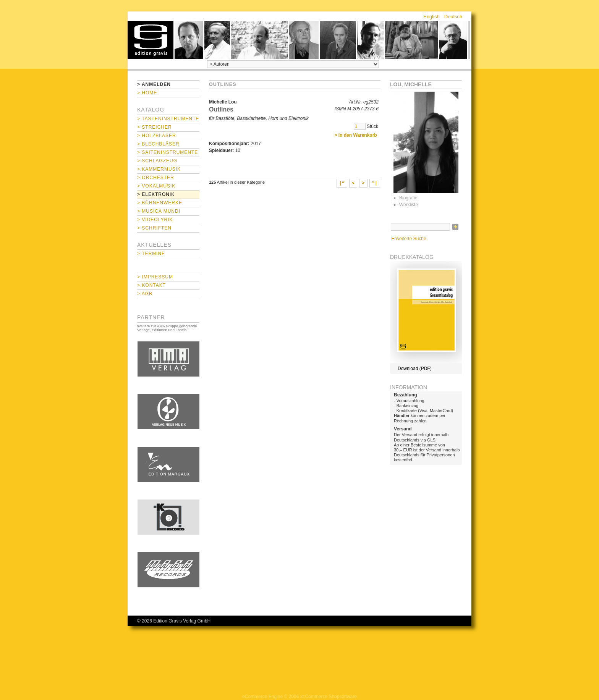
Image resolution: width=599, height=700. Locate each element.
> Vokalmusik (156, 186)
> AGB (145, 294)
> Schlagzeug (157, 161)
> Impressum (155, 277)
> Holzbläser (157, 136)
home (151, 40)
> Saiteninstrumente (168, 152)
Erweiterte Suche (409, 239)
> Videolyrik (155, 220)
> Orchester (156, 178)
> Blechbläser (158, 144)
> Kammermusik (159, 169)
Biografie (408, 198)
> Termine (151, 254)
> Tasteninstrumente (168, 119)
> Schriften (154, 228)
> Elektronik (156, 194)
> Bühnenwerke (160, 203)
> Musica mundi (159, 211)
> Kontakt (151, 285)
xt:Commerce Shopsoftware (329, 697)
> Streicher (155, 127)
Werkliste (409, 205)
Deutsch (453, 17)
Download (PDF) (415, 369)
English (431, 17)
